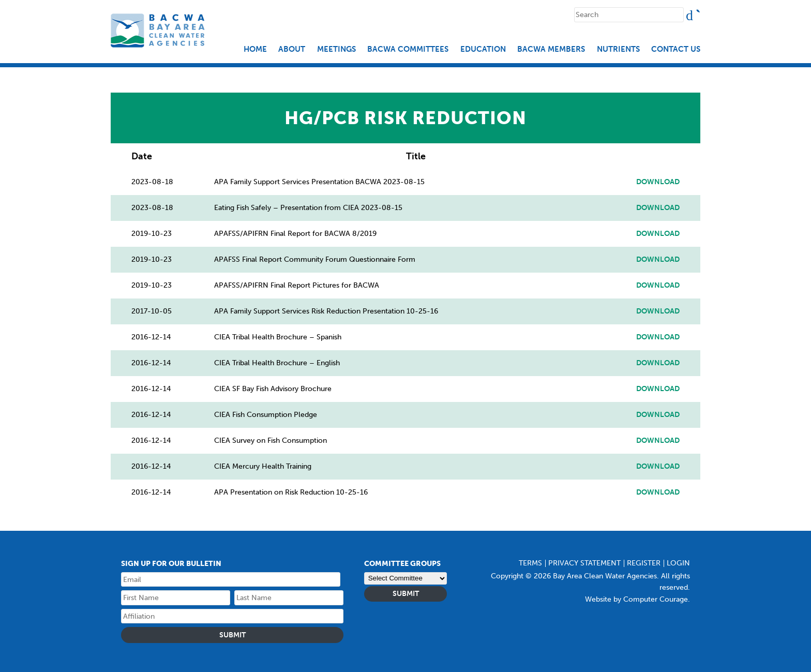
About (292, 49)
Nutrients (618, 49)
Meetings (336, 49)
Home (255, 49)
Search (698, 12)
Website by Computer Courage (636, 599)
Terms (530, 563)
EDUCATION (483, 49)
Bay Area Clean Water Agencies (159, 30)
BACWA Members (551, 49)
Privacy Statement (584, 563)
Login (678, 563)
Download (658, 182)
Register (644, 563)
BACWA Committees (408, 49)
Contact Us (676, 49)
